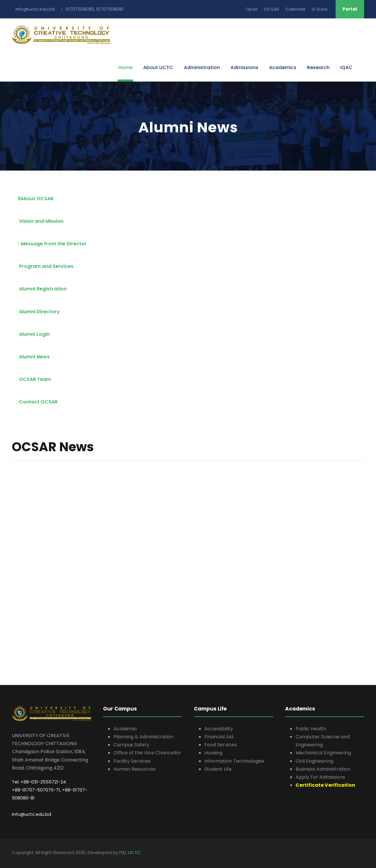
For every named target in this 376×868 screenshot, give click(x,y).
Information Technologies (234, 761)
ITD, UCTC (130, 852)
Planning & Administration (143, 737)
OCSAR (271, 9)
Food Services (221, 745)
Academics (283, 67)
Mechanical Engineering (323, 753)
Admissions (244, 67)
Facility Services (132, 761)
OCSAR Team (34, 379)
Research (318, 67)
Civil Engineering (314, 761)
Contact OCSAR (38, 402)
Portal (350, 9)
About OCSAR (36, 199)
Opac (252, 9)
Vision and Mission (41, 221)
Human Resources (135, 769)
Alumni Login (34, 334)
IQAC (346, 67)
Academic (125, 729)
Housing (213, 753)
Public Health (311, 729)
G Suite (320, 9)
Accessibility (219, 729)
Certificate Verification (325, 785)
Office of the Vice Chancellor (147, 753)
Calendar (295, 9)
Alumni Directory (39, 312)
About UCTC (158, 67)
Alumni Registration (42, 289)
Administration (202, 67)
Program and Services (46, 266)
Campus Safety (131, 745)
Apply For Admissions (320, 777)
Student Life (218, 769)
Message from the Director (52, 244)
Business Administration (323, 769)
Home (125, 67)
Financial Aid (219, 737)
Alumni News (34, 357)
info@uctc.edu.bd (31, 814)
